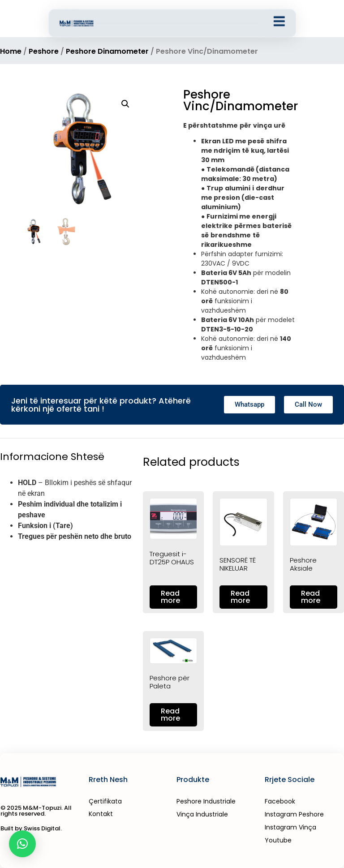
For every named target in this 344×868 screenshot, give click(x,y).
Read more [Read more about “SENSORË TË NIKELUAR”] (240, 597)
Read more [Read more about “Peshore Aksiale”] (311, 597)
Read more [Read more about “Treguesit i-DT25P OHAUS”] (170, 597)
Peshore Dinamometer (107, 51)
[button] (125, 104)
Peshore (44, 51)
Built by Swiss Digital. (31, 828)
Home (11, 51)
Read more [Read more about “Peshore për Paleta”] (170, 715)
